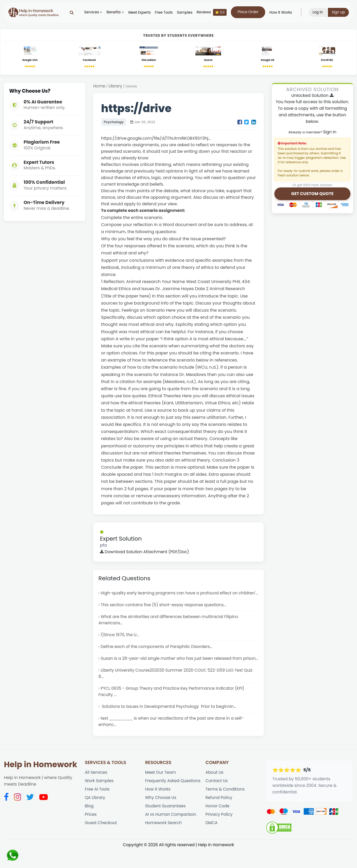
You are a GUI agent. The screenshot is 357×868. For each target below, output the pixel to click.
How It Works (280, 12)
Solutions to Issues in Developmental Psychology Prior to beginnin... (170, 723)
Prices (91, 833)
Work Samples (99, 799)
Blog (89, 825)
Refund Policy (219, 816)
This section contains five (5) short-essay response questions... (165, 613)
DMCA (212, 842)
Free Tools (164, 12)
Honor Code (218, 825)
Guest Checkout (101, 842)
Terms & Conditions (225, 807)
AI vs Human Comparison (171, 833)
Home (99, 86)
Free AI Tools (97, 807)
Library (116, 86)
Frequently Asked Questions (173, 799)
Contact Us (217, 799)
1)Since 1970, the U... (120, 643)
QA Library (95, 816)
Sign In (330, 132)
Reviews (211, 12)
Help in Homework (41, 782)
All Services (96, 790)
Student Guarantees (166, 825)
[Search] (71, 12)
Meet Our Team (161, 790)
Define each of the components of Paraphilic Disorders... (158, 655)
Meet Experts (139, 12)
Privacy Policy (219, 833)
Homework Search (164, 842)
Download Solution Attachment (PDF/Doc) (145, 553)
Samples (184, 12)
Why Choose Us (161, 816)
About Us (215, 790)
